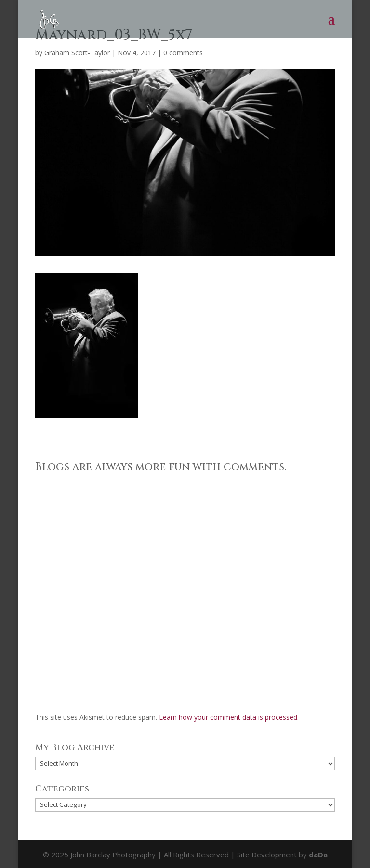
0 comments (183, 53)
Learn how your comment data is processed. (229, 717)
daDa (318, 855)
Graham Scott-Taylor (77, 53)
